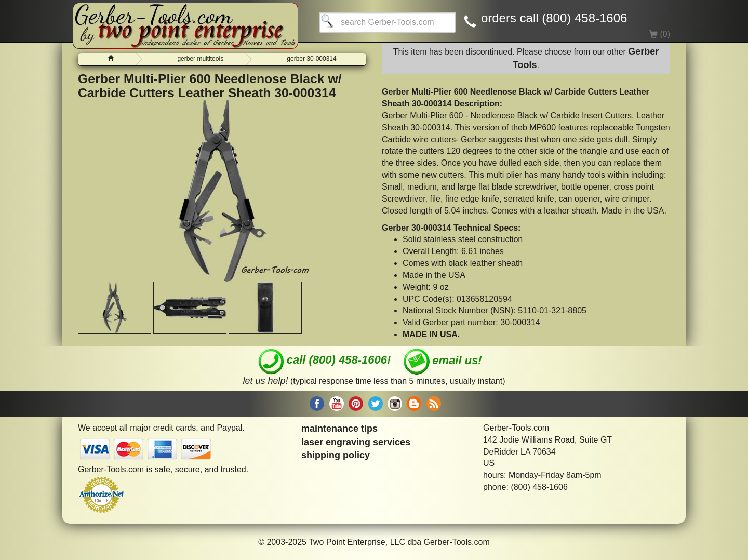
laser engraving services (356, 442)
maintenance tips (339, 429)
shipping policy (336, 455)
